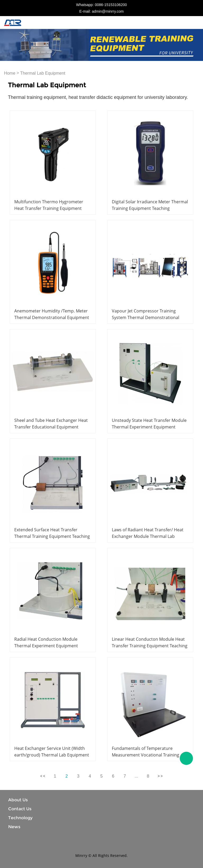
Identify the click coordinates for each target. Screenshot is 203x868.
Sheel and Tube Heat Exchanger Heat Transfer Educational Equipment (51, 424)
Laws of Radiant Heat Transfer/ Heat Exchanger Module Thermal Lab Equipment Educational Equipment (148, 536)
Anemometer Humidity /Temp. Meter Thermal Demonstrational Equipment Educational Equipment (52, 317)
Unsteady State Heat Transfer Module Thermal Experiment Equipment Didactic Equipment (149, 427)
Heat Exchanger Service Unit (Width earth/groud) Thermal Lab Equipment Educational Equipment (52, 755)
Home (10, 73)
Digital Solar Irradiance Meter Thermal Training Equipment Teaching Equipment (150, 208)
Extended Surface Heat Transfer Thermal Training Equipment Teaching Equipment (52, 536)
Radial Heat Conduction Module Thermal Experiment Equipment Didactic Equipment (46, 646)
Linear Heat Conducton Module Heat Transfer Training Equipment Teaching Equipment (150, 646)
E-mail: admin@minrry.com (101, 11)
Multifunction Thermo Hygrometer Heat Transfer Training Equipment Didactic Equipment (49, 208)
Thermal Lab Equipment (43, 73)
